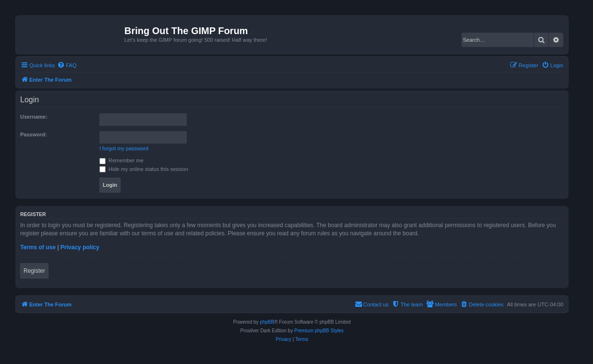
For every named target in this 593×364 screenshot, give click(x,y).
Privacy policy (80, 247)
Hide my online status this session (144, 169)
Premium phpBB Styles (319, 331)
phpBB (267, 322)
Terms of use (38, 247)
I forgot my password (124, 148)
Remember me (121, 160)
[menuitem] (67, 65)
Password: (34, 134)
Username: (34, 117)
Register (34, 271)
